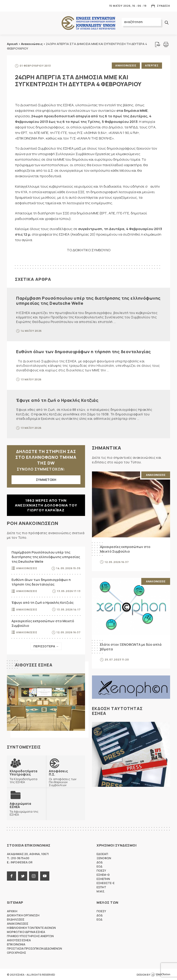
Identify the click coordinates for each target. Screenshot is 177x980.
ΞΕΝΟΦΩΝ (104, 858)
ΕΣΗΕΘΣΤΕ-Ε (106, 883)
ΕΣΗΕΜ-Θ (103, 874)
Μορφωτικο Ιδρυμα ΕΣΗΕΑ (26, 931)
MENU (10, 6)
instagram (34, 876)
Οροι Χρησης (16, 952)
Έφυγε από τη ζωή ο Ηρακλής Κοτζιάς (57, 400)
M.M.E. (101, 891)
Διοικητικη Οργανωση (23, 915)
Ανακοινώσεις (32, 44)
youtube (45, 876)
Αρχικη (12, 911)
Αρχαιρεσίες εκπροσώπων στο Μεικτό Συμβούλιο (43, 623)
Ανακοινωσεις (125, 65)
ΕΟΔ (99, 866)
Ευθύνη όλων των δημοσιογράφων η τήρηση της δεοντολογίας (84, 351)
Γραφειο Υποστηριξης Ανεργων (30, 936)
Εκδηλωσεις (16, 919)
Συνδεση (164, 6)
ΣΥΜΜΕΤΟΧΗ (46, 479)
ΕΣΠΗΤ (101, 887)
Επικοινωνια (16, 944)
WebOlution (160, 974)
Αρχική (12, 44)
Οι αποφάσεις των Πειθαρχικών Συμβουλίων (66, 777)
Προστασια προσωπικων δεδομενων (34, 948)
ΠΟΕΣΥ (101, 870)
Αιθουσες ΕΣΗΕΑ (34, 665)
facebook (12, 876)
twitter (23, 876)
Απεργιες (152, 65)
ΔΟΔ (100, 862)
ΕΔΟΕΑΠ (102, 854)
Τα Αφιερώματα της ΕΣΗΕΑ (27, 808)
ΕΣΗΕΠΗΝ (103, 878)
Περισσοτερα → (46, 646)
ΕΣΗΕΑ (88, 23)
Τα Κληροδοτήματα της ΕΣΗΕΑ (27, 776)
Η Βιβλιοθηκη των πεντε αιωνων (31, 927)
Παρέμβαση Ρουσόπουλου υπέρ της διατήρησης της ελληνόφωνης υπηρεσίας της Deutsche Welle (88, 300)
